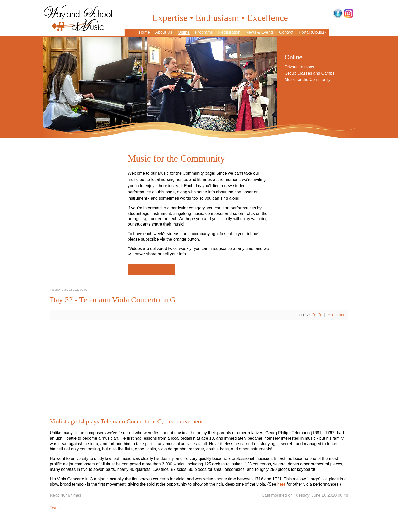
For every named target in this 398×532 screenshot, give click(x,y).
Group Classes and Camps (310, 73)
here (282, 484)
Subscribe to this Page (152, 269)
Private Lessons (299, 67)
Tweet (55, 508)
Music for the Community (308, 79)
